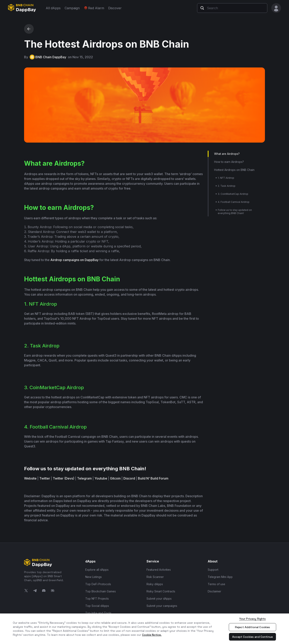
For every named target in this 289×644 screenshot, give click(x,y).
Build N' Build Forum (153, 478)
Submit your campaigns (162, 606)
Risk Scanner (155, 577)
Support (213, 570)
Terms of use (216, 584)
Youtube (101, 478)
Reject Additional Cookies (253, 627)
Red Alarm (94, 8)
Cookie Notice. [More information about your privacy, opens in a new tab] (152, 635)
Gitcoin (115, 478)
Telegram (84, 478)
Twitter (45, 478)
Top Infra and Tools (98, 613)
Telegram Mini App (220, 577)
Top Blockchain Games (101, 591)
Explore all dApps (97, 570)
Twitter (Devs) (64, 478)
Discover (115, 8)
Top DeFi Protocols (98, 584)
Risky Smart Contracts (161, 591)
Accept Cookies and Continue (252, 637)
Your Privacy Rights (253, 619)
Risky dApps (155, 584)
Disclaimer (214, 591)
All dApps (53, 8)
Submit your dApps (159, 599)
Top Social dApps (97, 606)
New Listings (94, 577)
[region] (144, 629)
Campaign (72, 8)
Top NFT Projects (97, 599)
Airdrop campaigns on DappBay (74, 260)
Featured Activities (159, 570)
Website (30, 478)
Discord (129, 478)
